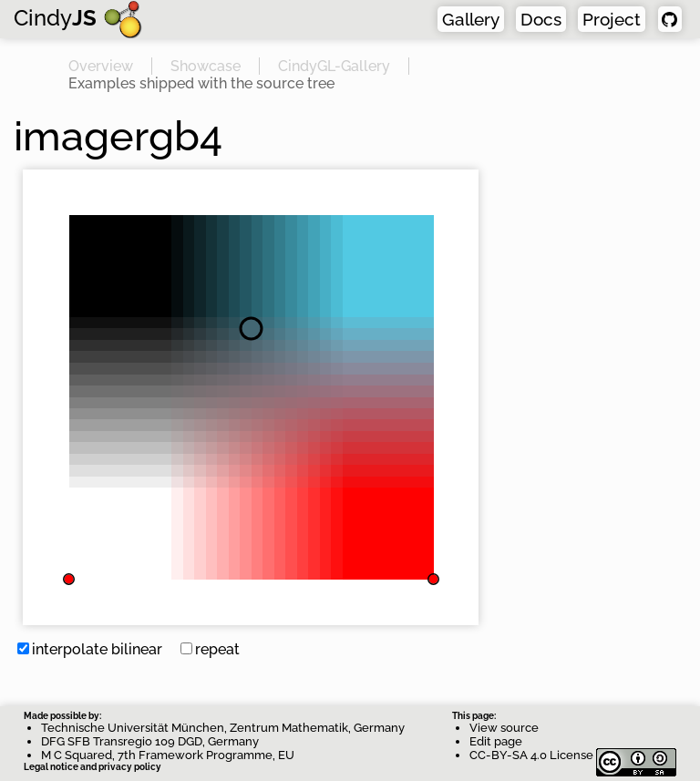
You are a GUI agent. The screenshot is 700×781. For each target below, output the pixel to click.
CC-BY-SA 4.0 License (573, 755)
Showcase (206, 66)
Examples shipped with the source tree (201, 83)
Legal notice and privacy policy (93, 767)
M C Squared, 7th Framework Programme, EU (168, 755)
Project (612, 19)
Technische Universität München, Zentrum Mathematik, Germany (223, 728)
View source (504, 728)
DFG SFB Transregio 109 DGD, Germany (150, 741)
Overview (101, 66)
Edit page (496, 741)
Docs (541, 19)
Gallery (471, 19)
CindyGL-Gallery (334, 66)
